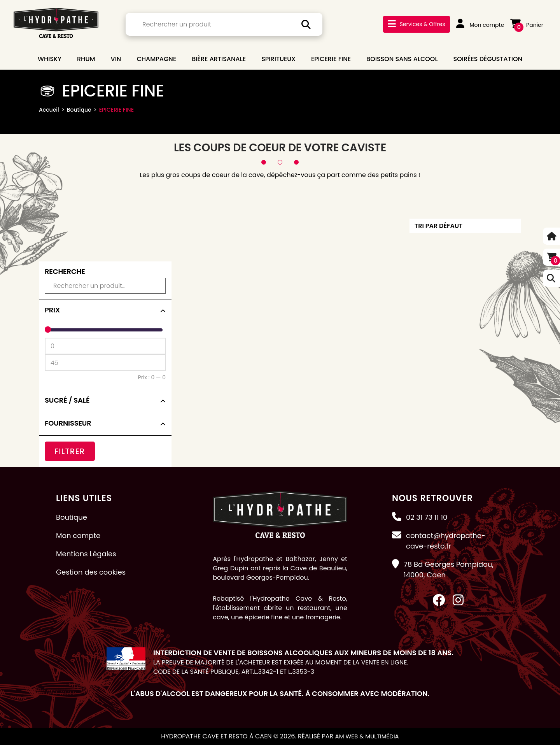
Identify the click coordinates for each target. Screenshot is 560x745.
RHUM (86, 59)
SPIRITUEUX (278, 59)
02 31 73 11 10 (427, 517)
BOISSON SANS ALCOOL (402, 59)
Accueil (49, 110)
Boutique (79, 110)
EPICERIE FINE (331, 59)
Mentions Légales (86, 554)
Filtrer (70, 451)
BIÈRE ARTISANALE (219, 59)
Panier (527, 25)
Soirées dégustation (488, 59)
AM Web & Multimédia (367, 736)
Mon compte (480, 25)
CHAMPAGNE (156, 59)
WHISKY (50, 59)
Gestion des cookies (91, 572)
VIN (116, 59)
